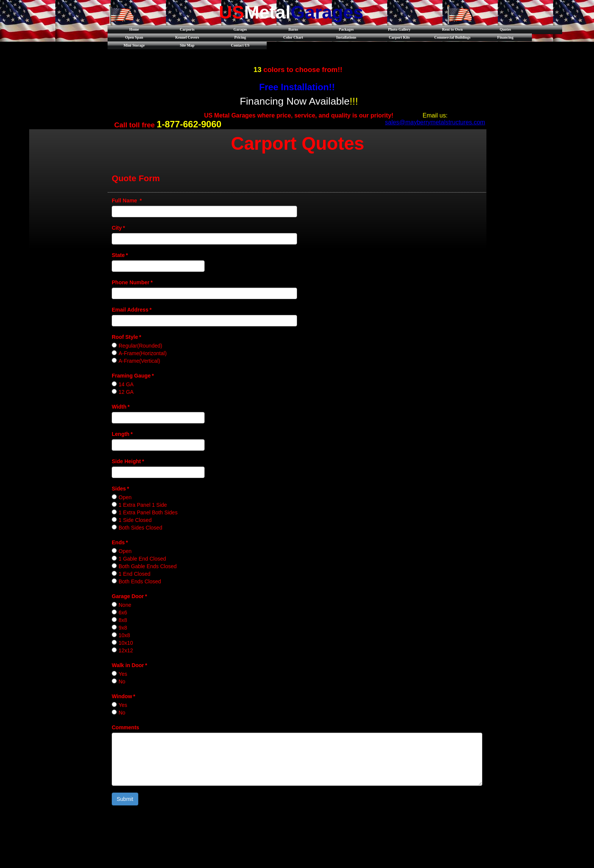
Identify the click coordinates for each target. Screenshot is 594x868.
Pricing (240, 37)
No (122, 682)
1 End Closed (134, 574)
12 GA (126, 392)
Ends (120, 542)
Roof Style (127, 337)
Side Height (128, 461)
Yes (123, 674)
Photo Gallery (399, 29)
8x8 (123, 620)
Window (123, 696)
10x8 (124, 635)
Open (125, 497)
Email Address (132, 310)
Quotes (505, 29)
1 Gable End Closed (142, 559)
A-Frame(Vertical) (139, 361)
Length (122, 434)
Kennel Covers (187, 37)
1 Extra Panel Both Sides (148, 512)
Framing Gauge (133, 376)
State (120, 255)
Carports (187, 29)
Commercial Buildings (452, 37)
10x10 (126, 643)
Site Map (187, 45)
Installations (346, 37)
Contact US (240, 45)
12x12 (126, 650)
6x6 (123, 613)
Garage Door (129, 596)
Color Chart (293, 37)
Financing (506, 37)
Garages (240, 29)
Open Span (134, 37)
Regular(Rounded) (140, 346)
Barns (293, 29)
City (118, 228)
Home (134, 29)
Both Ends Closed (140, 581)
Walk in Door (130, 665)
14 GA (126, 384)
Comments (125, 727)
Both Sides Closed (140, 528)
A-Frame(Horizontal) (143, 353)
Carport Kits (399, 37)
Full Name (127, 201)
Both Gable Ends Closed (148, 566)
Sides (120, 489)
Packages (346, 29)
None (125, 605)
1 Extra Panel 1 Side (143, 505)
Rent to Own (452, 29)
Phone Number (132, 282)
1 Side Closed (135, 520)
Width (121, 407)
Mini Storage (134, 45)
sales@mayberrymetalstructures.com (435, 122)
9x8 (123, 628)
